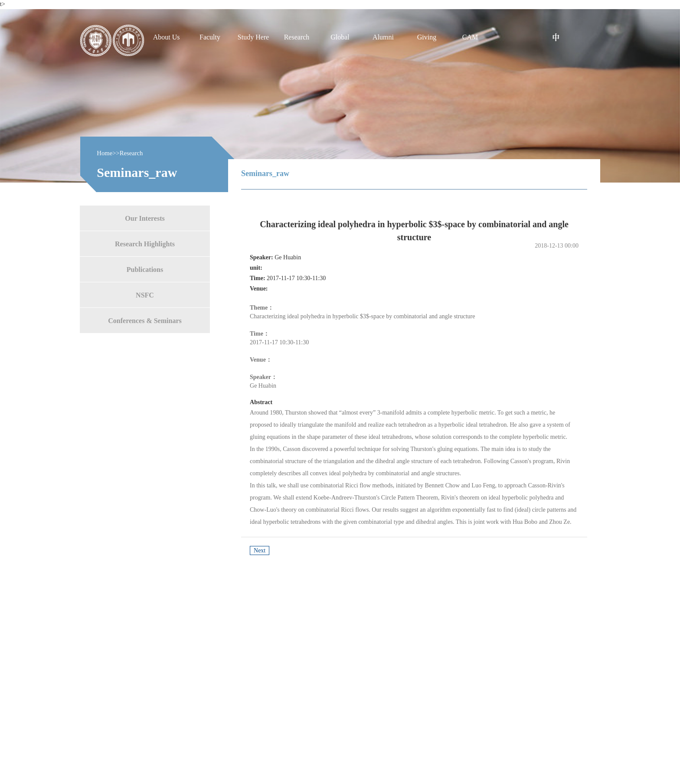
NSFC (145, 295)
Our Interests (145, 218)
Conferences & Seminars (145, 320)
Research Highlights (145, 243)
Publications (145, 269)
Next (260, 550)
